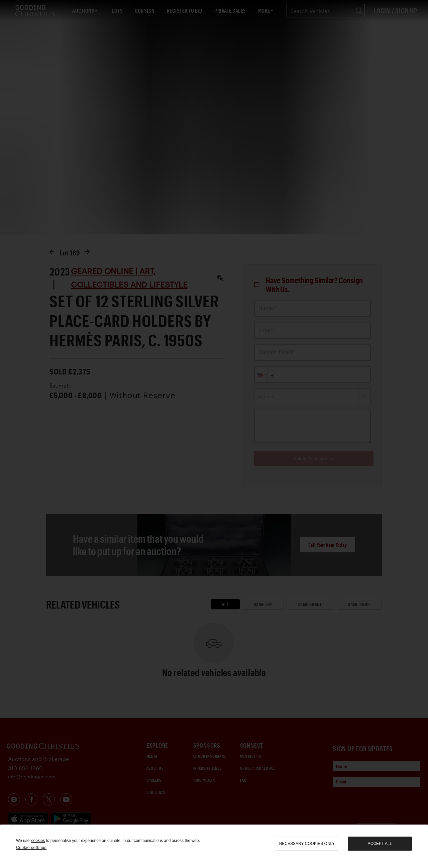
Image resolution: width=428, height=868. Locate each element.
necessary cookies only (307, 844)
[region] (214, 846)
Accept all (380, 844)
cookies (38, 841)
